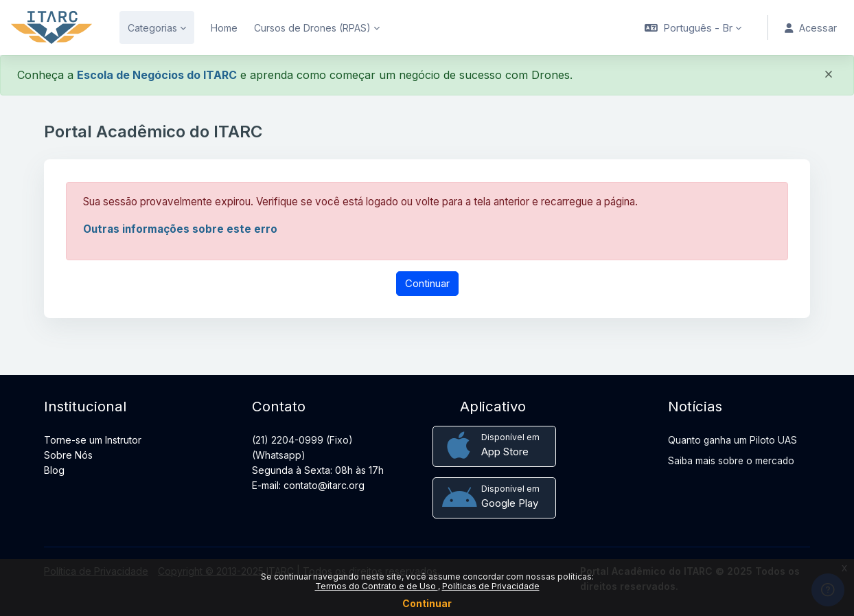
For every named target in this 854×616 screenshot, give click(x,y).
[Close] (829, 77)
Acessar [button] (808, 27)
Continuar (427, 603)
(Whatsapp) (279, 455)
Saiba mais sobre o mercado (731, 461)
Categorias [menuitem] (152, 28)
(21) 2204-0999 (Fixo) (302, 440)
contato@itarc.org (324, 485)
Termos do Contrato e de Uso (377, 586)
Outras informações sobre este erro (182, 230)
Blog (54, 470)
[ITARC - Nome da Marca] (51, 27)
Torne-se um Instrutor (93, 440)
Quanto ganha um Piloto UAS (732, 440)
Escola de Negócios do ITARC (157, 75)
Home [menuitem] (224, 28)
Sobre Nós (68, 455)
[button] (688, 27)
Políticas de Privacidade (491, 586)
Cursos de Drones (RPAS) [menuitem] (312, 28)
